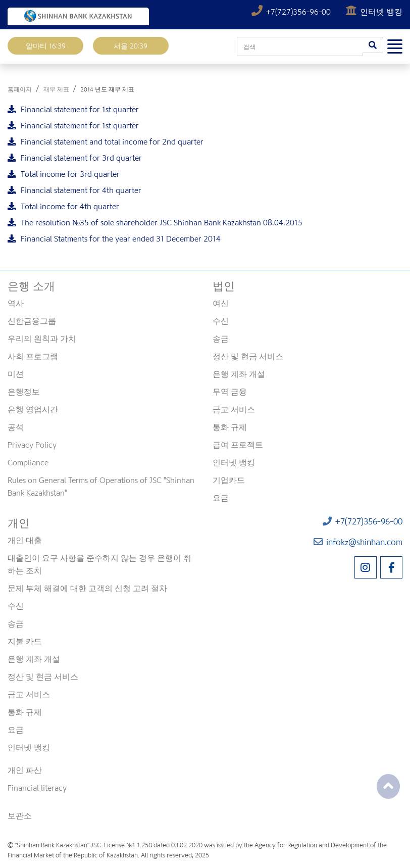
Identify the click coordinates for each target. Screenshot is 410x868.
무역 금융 (230, 392)
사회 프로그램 (33, 356)
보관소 (20, 815)
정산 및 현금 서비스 (248, 356)
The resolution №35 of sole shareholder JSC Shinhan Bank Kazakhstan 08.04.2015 (155, 222)
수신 (221, 321)
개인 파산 (25, 770)
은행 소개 (31, 286)
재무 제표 (56, 89)
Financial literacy (37, 788)
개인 (19, 523)
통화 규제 (230, 427)
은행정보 (24, 392)
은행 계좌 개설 (239, 374)
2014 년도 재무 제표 (107, 89)
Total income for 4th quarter (63, 206)
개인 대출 (25, 540)
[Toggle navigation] (395, 44)
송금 (221, 339)
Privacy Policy (32, 445)
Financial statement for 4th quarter (74, 190)
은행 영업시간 (33, 409)
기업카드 (229, 480)
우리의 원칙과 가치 (42, 339)
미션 (16, 374)
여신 (221, 303)
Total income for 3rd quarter (64, 174)
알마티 (46, 46)
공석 (16, 427)
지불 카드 (25, 641)
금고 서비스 (234, 409)
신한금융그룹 (32, 321)
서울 (131, 46)
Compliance (28, 462)
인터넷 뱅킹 (374, 12)
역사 (16, 303)
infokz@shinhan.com (358, 542)
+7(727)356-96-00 (292, 12)
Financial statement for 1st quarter (73, 109)
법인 (224, 286)
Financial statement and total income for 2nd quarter (106, 141)
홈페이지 (20, 89)
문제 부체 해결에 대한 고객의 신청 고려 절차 (87, 588)
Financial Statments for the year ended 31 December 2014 (114, 238)
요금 (221, 498)
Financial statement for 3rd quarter (75, 158)
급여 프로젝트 (238, 445)
